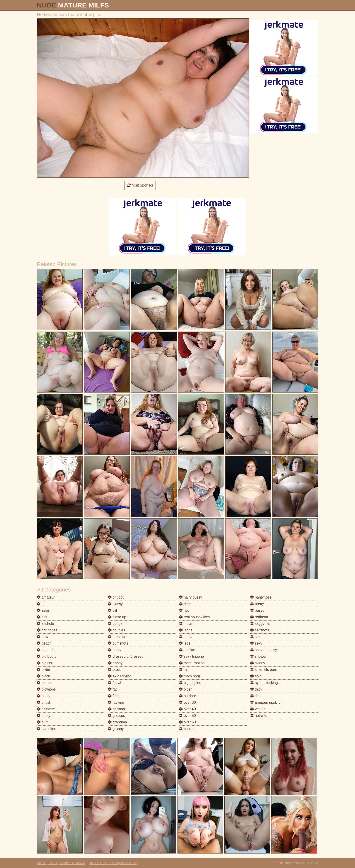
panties (187, 729)
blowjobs (46, 689)
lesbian (187, 650)
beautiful (46, 650)
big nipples (190, 683)
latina (186, 637)
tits (255, 696)
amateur (46, 597)
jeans (186, 630)
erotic (115, 670)
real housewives (194, 617)
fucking (116, 702)
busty (44, 716)
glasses (116, 716)
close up (117, 617)
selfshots (260, 630)
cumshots (118, 643)
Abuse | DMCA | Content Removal (61, 863)
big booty (47, 656)
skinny (258, 663)
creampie (118, 637)
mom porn (189, 676)
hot (184, 610)
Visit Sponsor (140, 185)
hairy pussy (191, 597)
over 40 (187, 709)
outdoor (188, 696)
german (116, 709)
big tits (44, 663)
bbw (43, 637)
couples (117, 630)
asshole (46, 624)
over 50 (187, 716)
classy (115, 604)
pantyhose (261, 597)
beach (44, 643)
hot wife (259, 716)
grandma (118, 722)
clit (113, 610)
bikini (43, 670)
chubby (116, 597)
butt (42, 722)
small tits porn (264, 670)
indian (186, 624)
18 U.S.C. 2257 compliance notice (113, 863)
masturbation (192, 663)
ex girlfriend (120, 676)
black (43, 676)
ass (42, 617)
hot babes (47, 630)
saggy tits (260, 624)
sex (255, 637)
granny (116, 729)
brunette (46, 709)
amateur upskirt (265, 702)
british (44, 702)
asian (44, 610)
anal (43, 604)
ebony (115, 663)
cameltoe (47, 729)
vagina (258, 709)
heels (186, 604)
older (185, 689)
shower (258, 656)
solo (256, 676)
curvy (115, 650)
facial (115, 683)
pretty (257, 604)
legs (185, 643)
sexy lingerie (191, 656)
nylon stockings (265, 683)
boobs (44, 696)
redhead (259, 617)
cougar (116, 624)
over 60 (187, 722)
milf (184, 670)
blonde (45, 683)
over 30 (187, 702)
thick (256, 689)
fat (112, 689)
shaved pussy (264, 650)
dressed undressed (126, 656)
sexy (256, 643)
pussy (257, 610)
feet (113, 696)
